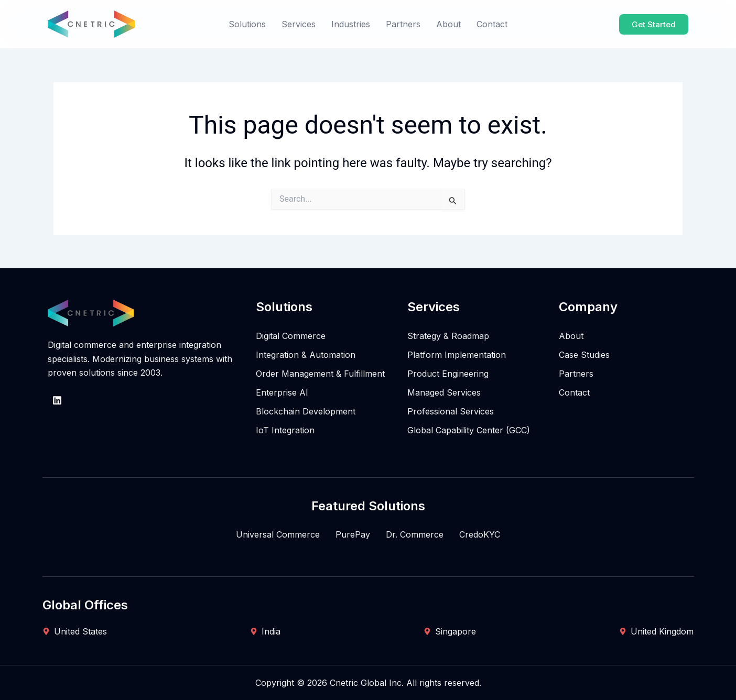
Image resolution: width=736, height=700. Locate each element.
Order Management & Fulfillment (320, 374)
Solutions (247, 24)
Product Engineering (448, 374)
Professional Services (451, 411)
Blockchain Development (306, 411)
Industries (351, 24)
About (448, 24)
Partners (403, 24)
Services (299, 24)
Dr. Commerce (415, 534)
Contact (492, 24)
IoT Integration (285, 430)
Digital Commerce (291, 336)
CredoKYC (480, 534)
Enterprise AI (282, 392)
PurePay (353, 534)
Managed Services (444, 392)
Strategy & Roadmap (448, 336)
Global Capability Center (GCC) (469, 430)
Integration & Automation (306, 355)
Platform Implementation (457, 355)
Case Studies (584, 355)
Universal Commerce (278, 534)
